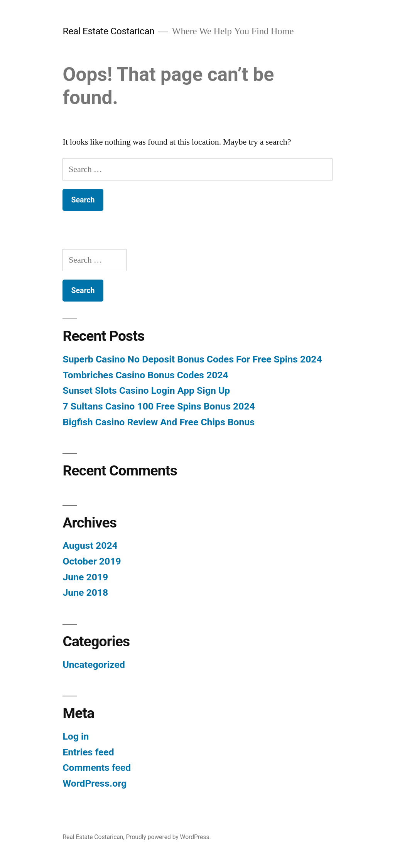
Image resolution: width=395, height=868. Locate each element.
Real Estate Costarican (108, 31)
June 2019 (85, 577)
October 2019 (92, 561)
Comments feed (97, 768)
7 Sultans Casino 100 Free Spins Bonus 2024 (159, 406)
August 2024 (90, 545)
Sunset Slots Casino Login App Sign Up (146, 390)
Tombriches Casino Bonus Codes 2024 (145, 375)
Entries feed (88, 752)
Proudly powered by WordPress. (168, 837)
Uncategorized (94, 665)
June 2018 (85, 592)
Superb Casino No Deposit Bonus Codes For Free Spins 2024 (192, 359)
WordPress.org (95, 783)
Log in (76, 736)
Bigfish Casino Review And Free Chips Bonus (159, 422)
